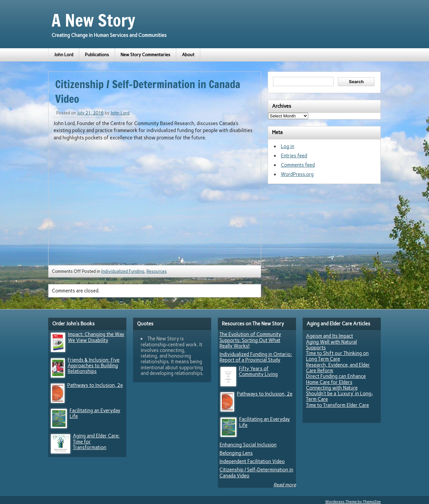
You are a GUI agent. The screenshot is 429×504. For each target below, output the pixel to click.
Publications (97, 55)
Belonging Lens (236, 453)
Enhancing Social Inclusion (248, 445)
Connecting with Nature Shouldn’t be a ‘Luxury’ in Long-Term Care (339, 394)
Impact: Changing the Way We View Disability (96, 337)
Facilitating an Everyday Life (95, 413)
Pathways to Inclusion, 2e (95, 385)
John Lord (64, 55)
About (188, 55)
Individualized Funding (123, 271)
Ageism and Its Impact (330, 336)
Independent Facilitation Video (252, 461)
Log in (287, 146)
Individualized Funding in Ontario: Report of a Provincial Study (256, 357)
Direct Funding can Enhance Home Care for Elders (336, 379)
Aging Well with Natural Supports (331, 345)
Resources (156, 271)
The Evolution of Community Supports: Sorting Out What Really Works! (250, 340)
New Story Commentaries (145, 55)
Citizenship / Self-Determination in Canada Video (256, 473)
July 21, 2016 (90, 113)
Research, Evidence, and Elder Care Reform (338, 368)
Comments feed (298, 165)
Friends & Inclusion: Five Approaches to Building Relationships (93, 366)
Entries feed (294, 156)
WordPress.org (297, 174)
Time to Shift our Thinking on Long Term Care (337, 356)
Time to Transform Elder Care (337, 405)
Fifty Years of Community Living (258, 371)
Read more (285, 485)
